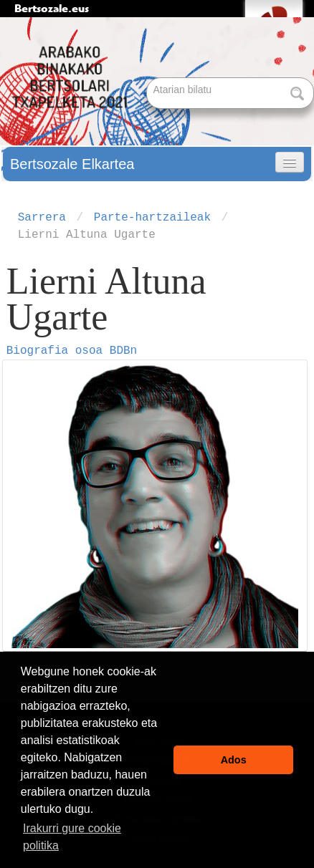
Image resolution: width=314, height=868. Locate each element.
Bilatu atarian (148, 78)
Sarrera (42, 218)
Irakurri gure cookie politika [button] (72, 837)
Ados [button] (234, 760)
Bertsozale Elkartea (72, 164)
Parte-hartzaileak (152, 218)
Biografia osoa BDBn (72, 351)
